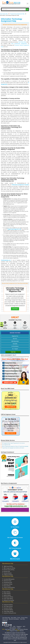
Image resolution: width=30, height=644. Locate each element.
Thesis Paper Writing (8, 611)
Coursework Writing (8, 610)
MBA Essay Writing (7, 566)
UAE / (24, 626)
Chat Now (15, 309)
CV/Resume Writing (7, 575)
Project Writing (6, 593)
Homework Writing (7, 608)
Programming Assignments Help (14, 229)
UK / (11, 626)
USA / (14, 626)
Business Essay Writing (8, 570)
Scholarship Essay (7, 582)
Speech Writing (6, 595)
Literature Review (7, 573)
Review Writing (6, 586)
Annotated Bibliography (8, 579)
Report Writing (6, 592)
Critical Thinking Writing (8, 587)
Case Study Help (4, 14)
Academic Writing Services (9, 613)
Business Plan (6, 571)
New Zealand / (13, 628)
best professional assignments (19, 44)
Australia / (7, 626)
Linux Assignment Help (6, 445)
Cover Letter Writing (8, 599)
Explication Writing (7, 584)
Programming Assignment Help (17, 14)
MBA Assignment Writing (9, 568)
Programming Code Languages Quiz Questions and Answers (13, 448)
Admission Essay (7, 581)
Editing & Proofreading (8, 600)
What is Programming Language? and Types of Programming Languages (15, 446)
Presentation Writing (8, 597)
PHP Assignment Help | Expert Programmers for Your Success (13, 443)
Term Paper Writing (7, 606)
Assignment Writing (7, 605)
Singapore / (19, 626)
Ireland (19, 628)
